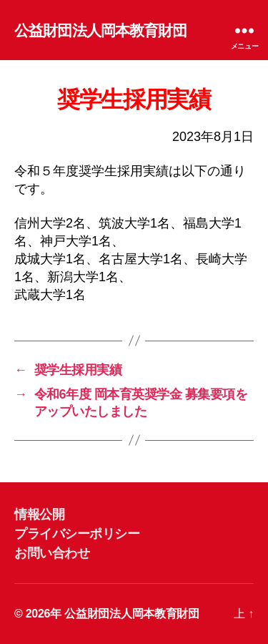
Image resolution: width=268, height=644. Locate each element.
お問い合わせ (52, 553)
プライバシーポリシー (77, 534)
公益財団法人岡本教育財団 (101, 30)
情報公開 (39, 514)
